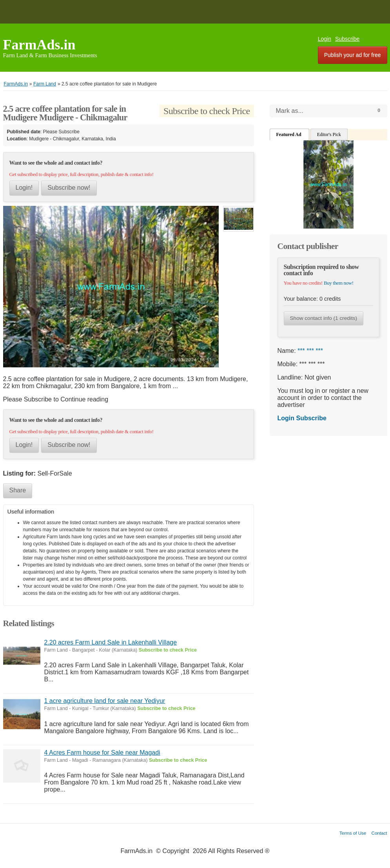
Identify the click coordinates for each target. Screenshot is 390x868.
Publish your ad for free (353, 55)
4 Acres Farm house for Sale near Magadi (102, 753)
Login (325, 39)
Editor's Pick (329, 134)
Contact (379, 833)
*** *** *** (310, 351)
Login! (24, 188)
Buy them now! (339, 283)
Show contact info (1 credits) (324, 318)
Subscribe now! (69, 188)
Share (18, 490)
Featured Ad (289, 134)
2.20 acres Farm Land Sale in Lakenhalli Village (111, 642)
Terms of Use (353, 833)
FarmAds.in (39, 45)
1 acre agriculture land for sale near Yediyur (105, 701)
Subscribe (347, 39)
